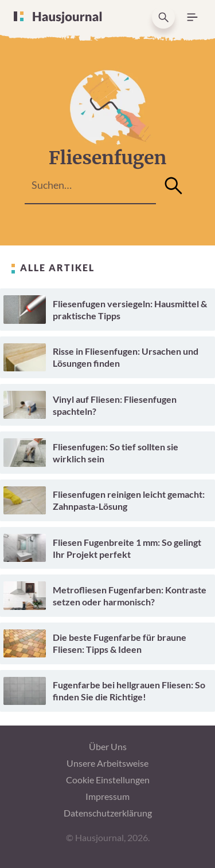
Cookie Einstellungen (108, 780)
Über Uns (108, 746)
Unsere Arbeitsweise (107, 763)
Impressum (107, 796)
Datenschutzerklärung (108, 813)
